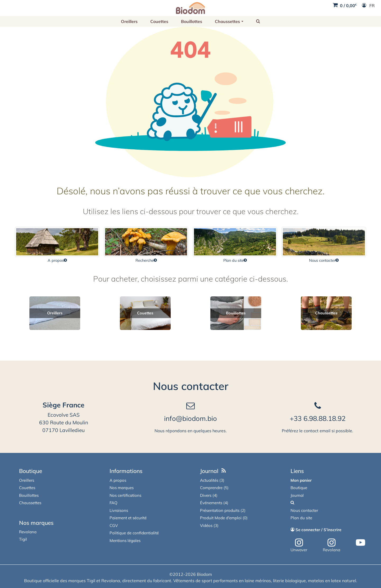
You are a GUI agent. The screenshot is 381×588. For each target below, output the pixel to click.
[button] (258, 21)
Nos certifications (125, 495)
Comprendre (211, 488)
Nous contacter (191, 386)
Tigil (23, 539)
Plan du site (301, 518)
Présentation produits (220, 510)
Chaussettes (227, 21)
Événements (211, 503)
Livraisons (119, 510)
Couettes (159, 21)
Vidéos (206, 525)
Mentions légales (125, 541)
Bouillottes (192, 21)
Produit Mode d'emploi (221, 518)
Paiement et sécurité (128, 518)
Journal (209, 471)
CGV (114, 525)
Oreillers (129, 21)
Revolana (28, 532)
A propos (118, 480)
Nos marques (36, 523)
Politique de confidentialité (134, 533)
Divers (206, 495)
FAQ (114, 503)
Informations (126, 471)
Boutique (31, 471)
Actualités (209, 480)
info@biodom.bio (190, 418)
